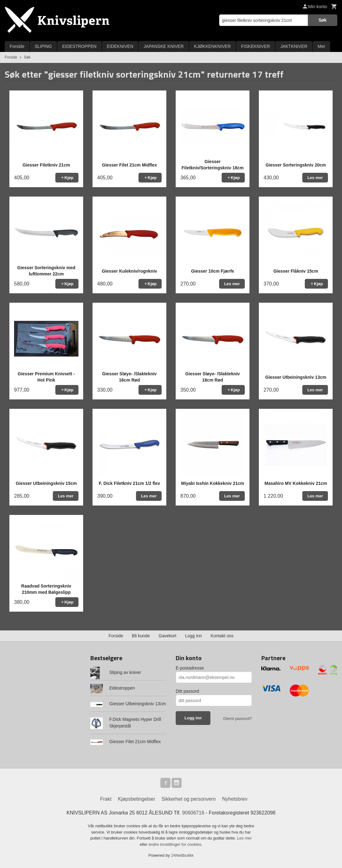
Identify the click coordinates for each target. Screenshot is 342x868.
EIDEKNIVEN (120, 46)
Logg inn (194, 636)
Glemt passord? (238, 719)
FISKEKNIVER (256, 46)
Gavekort (167, 636)
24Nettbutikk (182, 855)
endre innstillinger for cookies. (175, 844)
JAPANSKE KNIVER (163, 46)
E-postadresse (190, 668)
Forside (17, 46)
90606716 (193, 813)
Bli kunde (141, 636)
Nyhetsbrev (235, 799)
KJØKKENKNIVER (212, 46)
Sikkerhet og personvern (189, 799)
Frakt (106, 799)
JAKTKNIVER (294, 46)
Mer (321, 46)
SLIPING (43, 46)
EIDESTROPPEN (79, 46)
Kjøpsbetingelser (136, 799)
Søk (323, 20)
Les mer (244, 838)
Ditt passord (187, 691)
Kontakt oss (222, 636)
